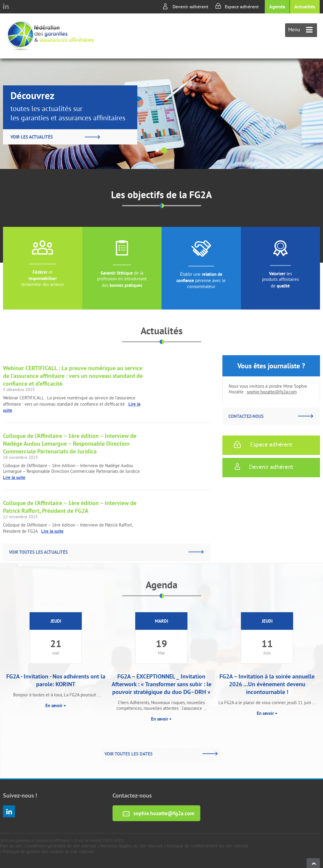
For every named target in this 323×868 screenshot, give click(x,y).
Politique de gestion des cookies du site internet (48, 852)
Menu (300, 30)
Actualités (305, 7)
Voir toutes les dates (129, 754)
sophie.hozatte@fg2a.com (272, 392)
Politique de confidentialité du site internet (207, 846)
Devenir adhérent (190, 7)
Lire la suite (14, 477)
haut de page (313, 863)
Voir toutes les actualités (38, 552)
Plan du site (11, 846)
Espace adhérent (242, 7)
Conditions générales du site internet (61, 846)
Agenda (277, 7)
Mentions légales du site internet (131, 846)
